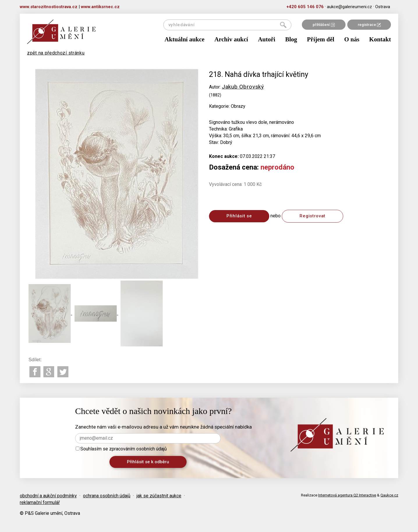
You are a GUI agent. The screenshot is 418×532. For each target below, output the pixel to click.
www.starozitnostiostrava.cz (49, 7)
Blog (291, 39)
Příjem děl (321, 39)
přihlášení (324, 25)
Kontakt (380, 39)
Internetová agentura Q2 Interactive (347, 495)
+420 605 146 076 (305, 7)
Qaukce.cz (389, 495)
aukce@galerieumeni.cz (349, 7)
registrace (369, 25)
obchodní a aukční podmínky (48, 496)
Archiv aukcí (231, 39)
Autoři (267, 39)
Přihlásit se (239, 216)
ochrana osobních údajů (107, 496)
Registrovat (312, 216)
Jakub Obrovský (243, 87)
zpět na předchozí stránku (56, 53)
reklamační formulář (40, 502)
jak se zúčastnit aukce (159, 496)
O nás (352, 39)
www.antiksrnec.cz (100, 7)
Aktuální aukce (184, 39)
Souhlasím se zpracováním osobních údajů (121, 449)
